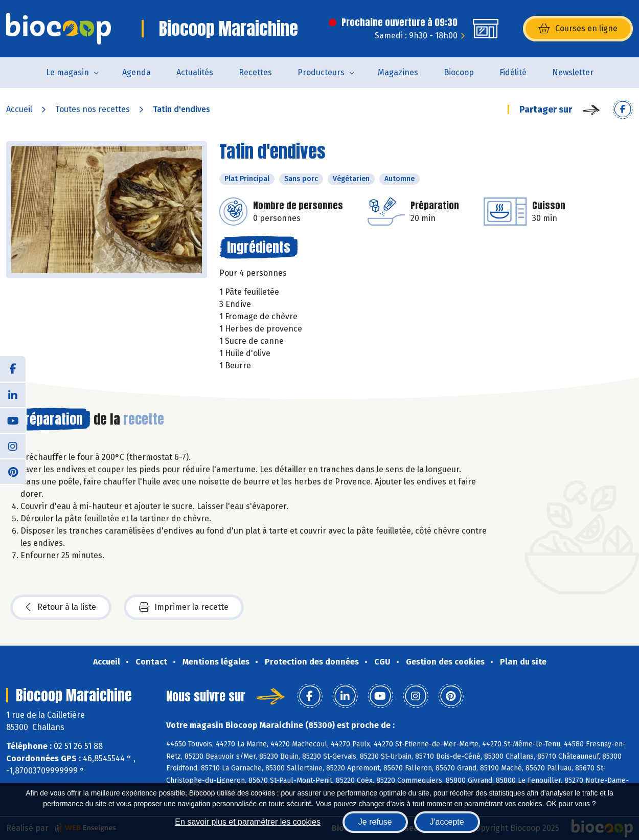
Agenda (136, 72)
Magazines (398, 72)
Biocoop (459, 72)
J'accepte (447, 822)
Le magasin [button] (67, 72)
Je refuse (375, 822)
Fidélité (513, 72)
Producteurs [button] (321, 72)
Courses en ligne (578, 29)
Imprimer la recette (184, 607)
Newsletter (573, 72)
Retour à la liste (61, 607)
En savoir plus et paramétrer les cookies (248, 822)
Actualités (195, 72)
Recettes (255, 72)
